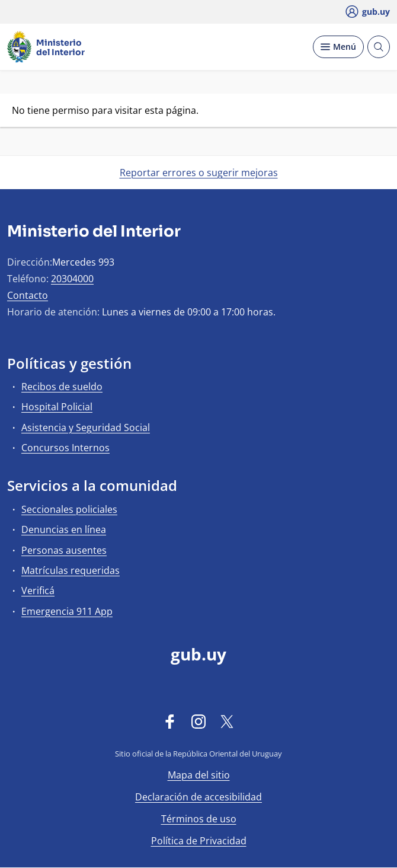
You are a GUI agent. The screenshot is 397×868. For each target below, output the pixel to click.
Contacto (28, 295)
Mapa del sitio (199, 775)
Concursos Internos (65, 448)
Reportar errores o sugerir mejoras (199, 173)
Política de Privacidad (199, 841)
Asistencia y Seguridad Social (86, 427)
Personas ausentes (64, 550)
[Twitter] (227, 721)
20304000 (72, 279)
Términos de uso (199, 819)
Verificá (38, 591)
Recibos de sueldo (62, 387)
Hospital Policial (57, 407)
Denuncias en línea (64, 529)
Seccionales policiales (69, 509)
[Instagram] (198, 721)
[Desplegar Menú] (338, 47)
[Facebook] (170, 721)
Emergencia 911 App (67, 611)
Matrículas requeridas (71, 570)
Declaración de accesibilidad (198, 797)
